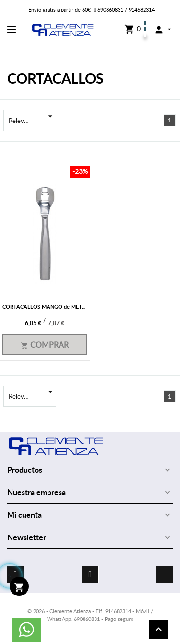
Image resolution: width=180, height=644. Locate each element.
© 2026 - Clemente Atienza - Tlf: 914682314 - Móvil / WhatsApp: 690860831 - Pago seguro (90, 615)
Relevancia (32, 121)
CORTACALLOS (55, 78)
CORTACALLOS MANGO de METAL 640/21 (54, 307)
